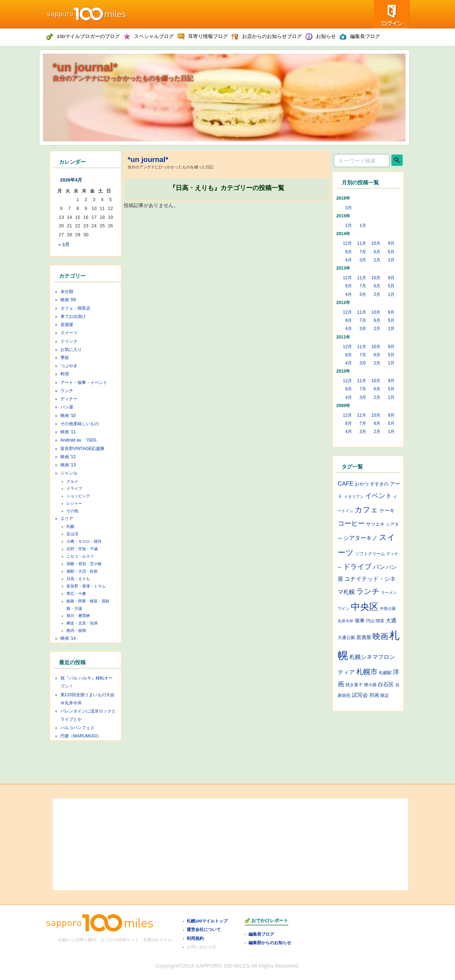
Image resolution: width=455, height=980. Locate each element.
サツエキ (375, 524)
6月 (377, 252)
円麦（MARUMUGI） (81, 736)
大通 (391, 621)
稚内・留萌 (76, 630)
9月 (391, 243)
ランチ (67, 391)
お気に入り (71, 350)
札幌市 (367, 672)
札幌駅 (385, 673)
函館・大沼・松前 (82, 571)
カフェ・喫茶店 (75, 308)
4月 (349, 260)
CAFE (346, 484)
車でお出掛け (73, 316)
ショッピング (78, 496)
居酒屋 (67, 325)
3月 (349, 208)
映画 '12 (68, 457)
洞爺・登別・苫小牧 (84, 564)
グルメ (72, 481)
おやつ (362, 484)
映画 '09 (68, 300)
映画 (380, 636)
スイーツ (69, 333)
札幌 (70, 526)
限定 (385, 695)
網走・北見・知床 (82, 623)
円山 (370, 621)
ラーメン (389, 592)
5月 (391, 252)
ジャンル (69, 473)
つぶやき (69, 366)
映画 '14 (68, 638)
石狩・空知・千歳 (82, 549)
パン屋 (67, 407)
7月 (363, 252)
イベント (379, 496)
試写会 (360, 695)
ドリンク (69, 341)
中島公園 (388, 608)
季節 (65, 358)
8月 (349, 252)
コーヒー (351, 523)
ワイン (344, 608)
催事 (360, 621)
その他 (72, 511)
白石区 (386, 684)
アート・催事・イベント (84, 383)
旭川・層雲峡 (78, 616)
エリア (67, 519)
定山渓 (72, 534)
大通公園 (346, 637)
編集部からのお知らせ (270, 943)
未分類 (67, 292)
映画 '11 (68, 432)
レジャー (74, 503)
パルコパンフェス (77, 728)
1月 (363, 226)
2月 (349, 226)
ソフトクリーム (370, 554)
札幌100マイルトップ (207, 921)
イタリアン (354, 497)
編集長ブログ (261, 934)
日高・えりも (78, 579)
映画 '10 (68, 416)
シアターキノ (360, 538)
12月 (347, 243)
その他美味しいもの (80, 424)
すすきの (379, 484)
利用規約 (195, 938)
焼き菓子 (354, 685)
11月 (362, 243)
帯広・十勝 (76, 594)
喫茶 (380, 621)
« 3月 (64, 245)
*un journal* (85, 67)
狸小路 (370, 685)
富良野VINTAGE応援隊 (83, 449)
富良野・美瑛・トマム (86, 586)
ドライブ (74, 488)
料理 (65, 374)
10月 (376, 243)
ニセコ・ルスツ (80, 556)
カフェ (366, 510)
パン (379, 567)
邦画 (374, 695)
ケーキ (387, 510)
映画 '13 (68, 465)
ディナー (69, 399)
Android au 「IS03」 (80, 440)
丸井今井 (346, 621)
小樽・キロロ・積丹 (84, 541)
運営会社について (204, 929)
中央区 (365, 607)
